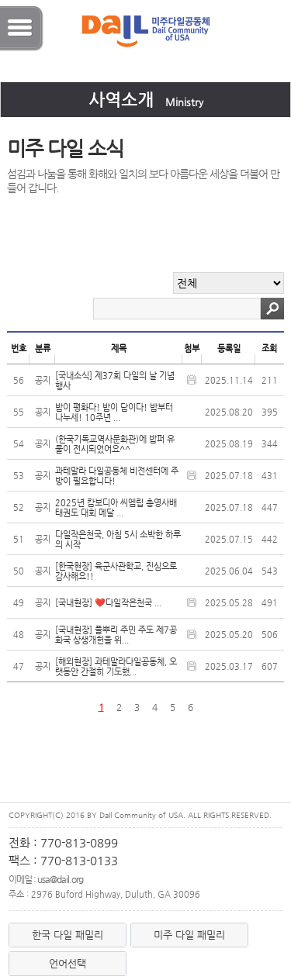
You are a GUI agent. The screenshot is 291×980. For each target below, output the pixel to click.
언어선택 (68, 963)
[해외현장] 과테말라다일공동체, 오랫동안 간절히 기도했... (116, 667)
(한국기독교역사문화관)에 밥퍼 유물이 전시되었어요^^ (115, 444)
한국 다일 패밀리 (68, 935)
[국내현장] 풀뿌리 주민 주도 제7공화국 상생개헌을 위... (116, 635)
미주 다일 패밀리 (189, 935)
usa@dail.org (60, 879)
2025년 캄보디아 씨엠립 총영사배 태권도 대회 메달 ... (116, 508)
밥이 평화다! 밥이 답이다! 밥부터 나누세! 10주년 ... (114, 412)
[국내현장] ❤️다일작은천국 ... (108, 603)
